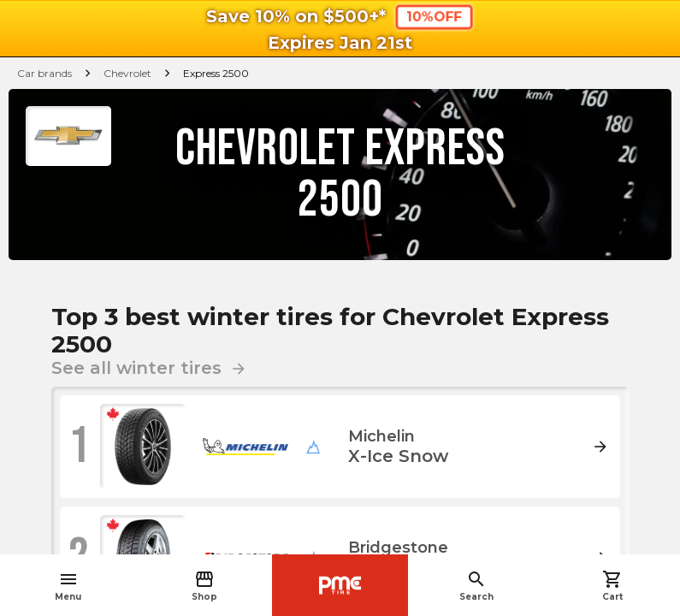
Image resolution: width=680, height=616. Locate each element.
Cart (612, 586)
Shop (204, 586)
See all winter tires (149, 368)
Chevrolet (127, 73)
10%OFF (434, 16)
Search (476, 586)
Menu (68, 586)
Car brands (44, 73)
